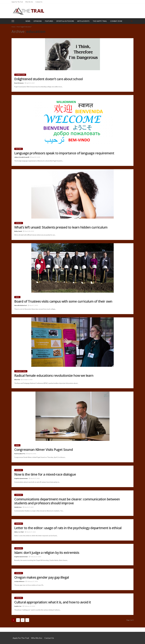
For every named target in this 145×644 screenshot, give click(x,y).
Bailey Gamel (18, 231)
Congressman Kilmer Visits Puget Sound (44, 450)
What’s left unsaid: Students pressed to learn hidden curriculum (61, 227)
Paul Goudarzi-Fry (20, 454)
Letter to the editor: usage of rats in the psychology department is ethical (68, 528)
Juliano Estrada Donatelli (22, 157)
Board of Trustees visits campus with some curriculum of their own (63, 301)
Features (49, 21)
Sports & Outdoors (65, 21)
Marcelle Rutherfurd (20, 305)
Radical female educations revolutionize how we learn (54, 376)
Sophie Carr (18, 606)
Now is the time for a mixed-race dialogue (45, 474)
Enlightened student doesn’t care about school (48, 79)
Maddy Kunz (18, 507)
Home (13, 27)
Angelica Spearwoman (21, 478)
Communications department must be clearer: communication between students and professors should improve (67, 501)
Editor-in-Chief (19, 532)
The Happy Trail (100, 21)
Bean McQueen (19, 83)
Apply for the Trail (17, 2)
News (28, 21)
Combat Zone (116, 21)
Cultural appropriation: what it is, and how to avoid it (53, 602)
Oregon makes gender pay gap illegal (42, 577)
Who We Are (29, 2)
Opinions (38, 21)
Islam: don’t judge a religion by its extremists (47, 553)
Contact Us (39, 2)
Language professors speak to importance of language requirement (64, 153)
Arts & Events (83, 21)
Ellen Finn (17, 380)
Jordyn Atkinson (19, 581)
